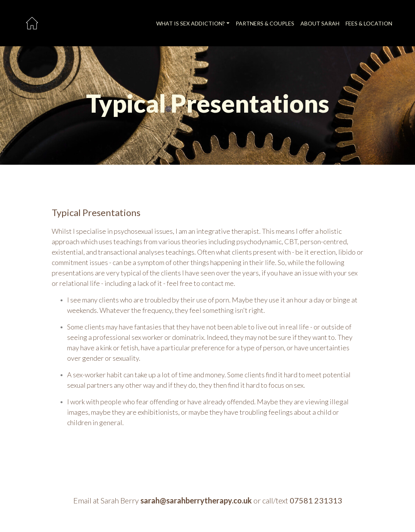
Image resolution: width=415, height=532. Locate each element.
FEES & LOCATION (369, 23)
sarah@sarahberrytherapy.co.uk (196, 500)
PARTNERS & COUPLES (265, 23)
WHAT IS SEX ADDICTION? (191, 23)
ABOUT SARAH (320, 23)
